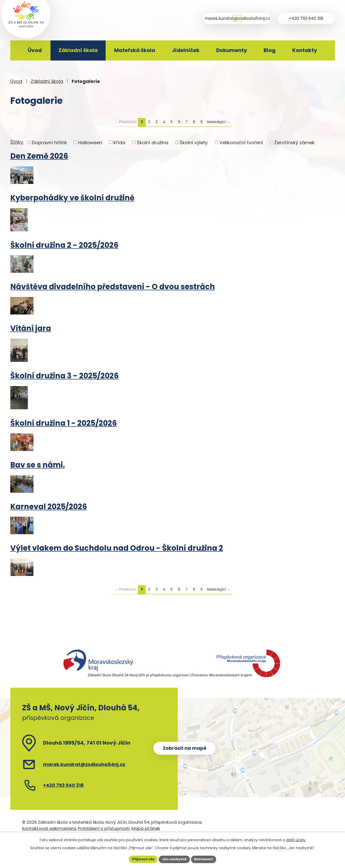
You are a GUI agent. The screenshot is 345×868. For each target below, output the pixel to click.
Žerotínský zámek (294, 142)
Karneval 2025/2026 (49, 507)
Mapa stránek (146, 828)
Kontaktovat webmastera (49, 828)
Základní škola (78, 50)
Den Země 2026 (39, 156)
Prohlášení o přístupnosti (104, 828)
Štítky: (17, 142)
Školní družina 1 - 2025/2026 (64, 423)
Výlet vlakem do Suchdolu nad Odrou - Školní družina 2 (117, 548)
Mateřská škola (135, 50)
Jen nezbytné (175, 859)
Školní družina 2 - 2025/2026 (64, 245)
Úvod (35, 50)
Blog (270, 50)
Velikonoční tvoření (241, 142)
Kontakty (305, 50)
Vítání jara (31, 328)
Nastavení (207, 859)
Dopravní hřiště (49, 142)
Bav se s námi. (38, 465)
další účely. (296, 839)
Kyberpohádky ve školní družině (72, 198)
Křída (119, 142)
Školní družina (153, 142)
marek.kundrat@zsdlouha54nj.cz (84, 764)
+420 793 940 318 (63, 785)
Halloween (90, 142)
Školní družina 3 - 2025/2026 (65, 376)
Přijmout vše (141, 859)
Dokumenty (232, 50)
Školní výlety (194, 142)
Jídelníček (186, 50)
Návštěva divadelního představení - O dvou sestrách (113, 287)
